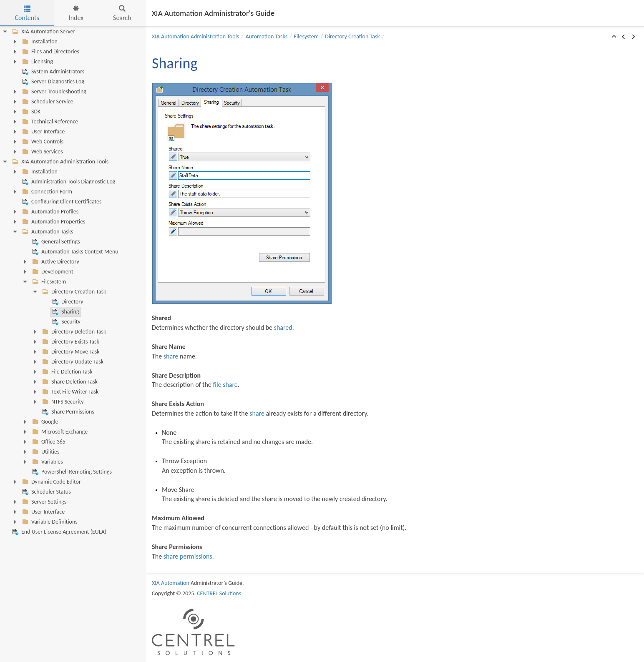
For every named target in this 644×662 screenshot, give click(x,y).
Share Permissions (67, 412)
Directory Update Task (72, 362)
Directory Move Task (70, 352)
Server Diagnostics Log (52, 82)
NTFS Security (62, 402)
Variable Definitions (49, 522)
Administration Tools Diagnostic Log (68, 182)
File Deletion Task (67, 372)
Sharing (65, 312)
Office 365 (48, 442)
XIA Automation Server (43, 32)
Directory (67, 302)
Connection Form (46, 192)
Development (52, 272)
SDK (30, 112)
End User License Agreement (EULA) (58, 532)
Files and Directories (50, 52)
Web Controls (42, 142)
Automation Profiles (49, 212)
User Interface (43, 132)
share (171, 356)
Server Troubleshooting (53, 92)
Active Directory (55, 262)
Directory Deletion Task (73, 332)
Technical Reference (49, 122)
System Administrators (52, 72)
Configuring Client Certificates (61, 202)
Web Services (42, 152)
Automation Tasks (47, 232)
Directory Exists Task (70, 342)
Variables (47, 462)
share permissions (188, 556)
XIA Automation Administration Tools (59, 162)
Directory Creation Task (73, 292)
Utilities (45, 452)
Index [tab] (76, 14)
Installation (39, 42)
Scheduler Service (47, 102)
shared (283, 327)
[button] (614, 37)
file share (225, 385)
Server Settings (43, 502)
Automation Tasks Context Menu (74, 252)
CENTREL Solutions (219, 593)
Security (65, 322)
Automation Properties (53, 222)
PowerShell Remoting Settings (71, 472)
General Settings (55, 242)
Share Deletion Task (69, 382)
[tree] (73, 282)
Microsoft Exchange (59, 432)
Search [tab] (122, 14)
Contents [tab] (27, 14)
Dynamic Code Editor (51, 482)
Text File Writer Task (69, 392)
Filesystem (48, 282)
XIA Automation (171, 583)
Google (44, 422)
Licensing (37, 62)
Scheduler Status (46, 492)
